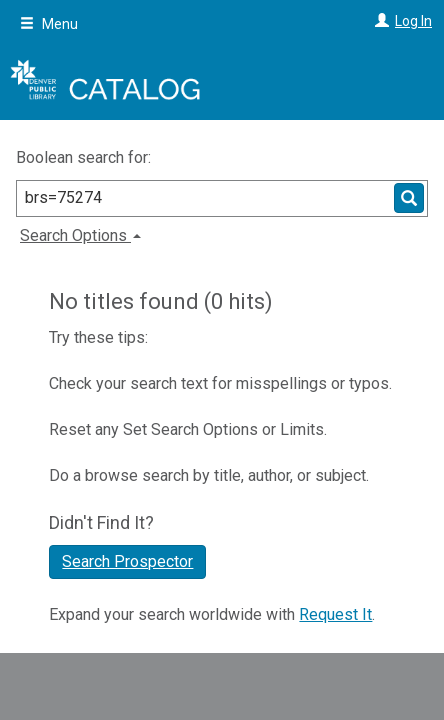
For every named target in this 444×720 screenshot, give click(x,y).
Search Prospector (127, 561)
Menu (49, 24)
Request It (335, 614)
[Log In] (379, 21)
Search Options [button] (80, 235)
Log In (413, 21)
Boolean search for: (85, 157)
